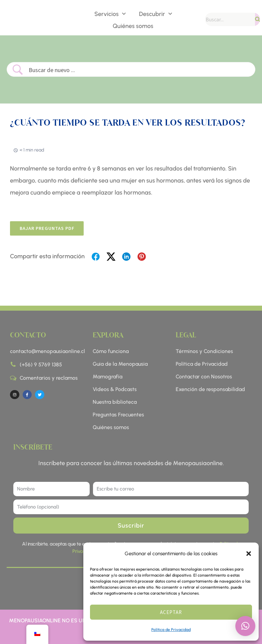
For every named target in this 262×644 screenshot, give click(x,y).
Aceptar (171, 612)
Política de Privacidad (171, 630)
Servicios (110, 14)
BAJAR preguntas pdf (49, 229)
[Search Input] (139, 70)
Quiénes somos (133, 25)
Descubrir (155, 14)
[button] (249, 554)
